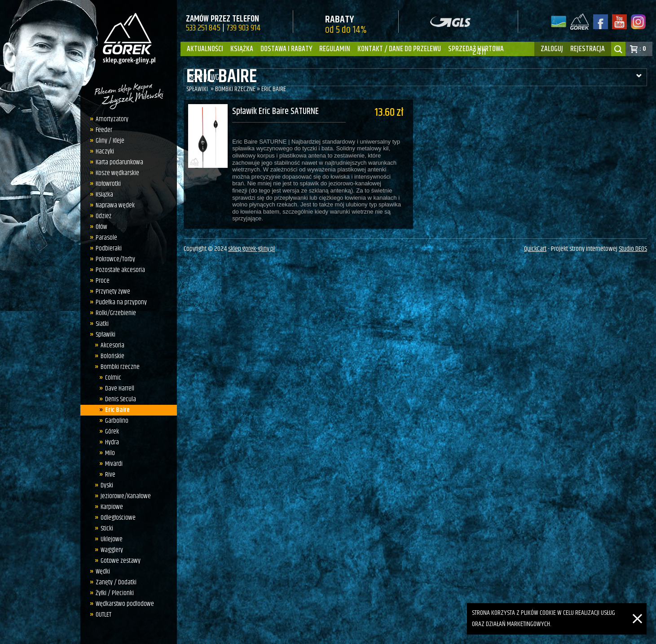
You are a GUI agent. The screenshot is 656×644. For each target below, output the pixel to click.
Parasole (104, 238)
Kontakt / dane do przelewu (399, 49)
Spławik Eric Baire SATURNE (275, 112)
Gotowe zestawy (118, 561)
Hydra (110, 442)
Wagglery (109, 550)
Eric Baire (115, 410)
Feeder (102, 130)
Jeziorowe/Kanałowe (123, 496)
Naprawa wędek (113, 205)
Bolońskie (110, 356)
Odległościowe (115, 518)
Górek (110, 432)
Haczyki (103, 151)
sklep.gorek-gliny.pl (251, 252)
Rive (108, 475)
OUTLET (101, 615)
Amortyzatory (110, 119)
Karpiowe (109, 507)
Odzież (101, 216)
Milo (108, 453)
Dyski (104, 485)
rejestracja (588, 49)
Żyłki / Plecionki (112, 593)
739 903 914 (244, 28)
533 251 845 (203, 28)
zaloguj (552, 49)
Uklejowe (109, 539)
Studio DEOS (633, 252)
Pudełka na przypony (119, 302)
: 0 (643, 49)
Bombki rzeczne (117, 367)
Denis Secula (118, 399)
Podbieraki (106, 248)
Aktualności (205, 49)
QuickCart (535, 252)
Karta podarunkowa (117, 162)
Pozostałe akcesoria (118, 270)
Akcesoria (110, 345)
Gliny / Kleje (108, 141)
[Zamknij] (637, 608)
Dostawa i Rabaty (286, 49)
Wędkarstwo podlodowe (123, 604)
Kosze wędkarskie (115, 173)
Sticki (104, 528)
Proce (100, 281)
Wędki (101, 572)
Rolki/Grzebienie (114, 313)
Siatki (100, 324)
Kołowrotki (106, 184)
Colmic (111, 378)
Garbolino (114, 421)
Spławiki (103, 335)
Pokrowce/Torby (113, 259)
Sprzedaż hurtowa (476, 49)
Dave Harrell (117, 388)
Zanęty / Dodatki (114, 582)
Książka (242, 49)
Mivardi (112, 464)
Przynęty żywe (111, 291)
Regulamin (335, 49)
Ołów (99, 227)
